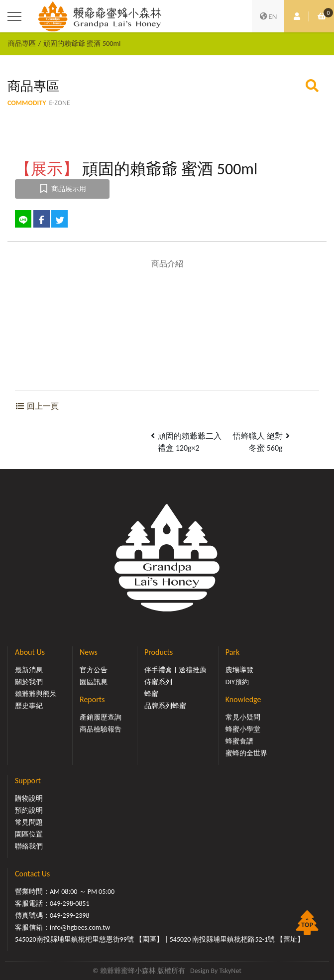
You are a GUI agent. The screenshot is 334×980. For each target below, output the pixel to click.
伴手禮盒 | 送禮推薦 (175, 670)
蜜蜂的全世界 (246, 753)
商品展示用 (62, 189)
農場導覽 (239, 670)
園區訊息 (94, 682)
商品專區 (22, 43)
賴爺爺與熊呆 (36, 694)
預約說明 (29, 810)
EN (268, 16)
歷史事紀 (29, 706)
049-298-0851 (70, 904)
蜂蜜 (151, 694)
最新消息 (29, 670)
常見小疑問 (243, 717)
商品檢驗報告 (101, 729)
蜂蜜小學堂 (243, 729)
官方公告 (94, 670)
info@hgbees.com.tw (80, 927)
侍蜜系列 (158, 682)
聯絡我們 (29, 846)
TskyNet (230, 971)
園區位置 (29, 834)
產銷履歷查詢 (101, 717)
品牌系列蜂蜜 (165, 706)
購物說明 (29, 798)
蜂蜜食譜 (239, 741)
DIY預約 (237, 682)
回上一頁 (37, 406)
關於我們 (29, 682)
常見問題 (29, 822)
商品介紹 (167, 264)
